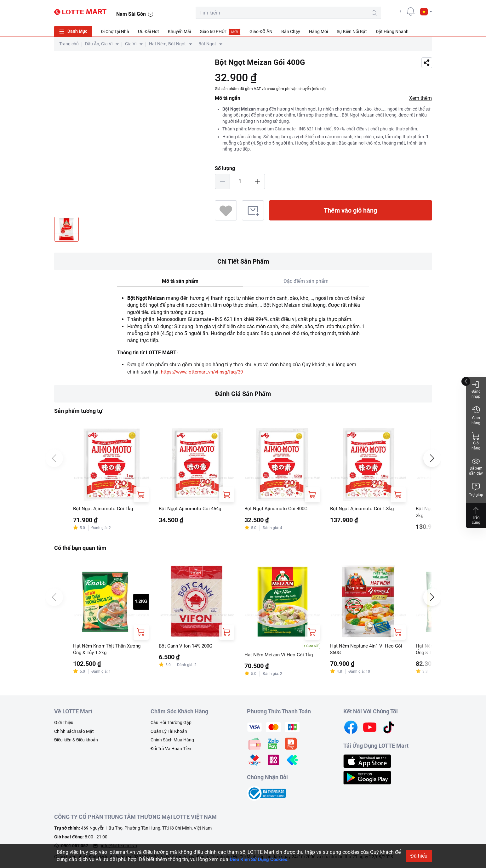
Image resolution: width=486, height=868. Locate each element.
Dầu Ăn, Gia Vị (99, 44)
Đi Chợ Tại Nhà (115, 31)
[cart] (382, 11)
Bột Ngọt (207, 44)
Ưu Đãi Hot (149, 31)
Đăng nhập (476, 389)
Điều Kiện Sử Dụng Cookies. (261, 859)
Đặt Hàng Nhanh (392, 31)
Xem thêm (420, 98)
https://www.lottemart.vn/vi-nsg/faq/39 (205, 372)
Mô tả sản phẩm (180, 281)
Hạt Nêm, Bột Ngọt (167, 44)
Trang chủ (69, 44)
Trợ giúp (476, 490)
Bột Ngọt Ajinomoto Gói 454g (191, 509)
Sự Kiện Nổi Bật (352, 31)
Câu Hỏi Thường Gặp (171, 724)
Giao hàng (476, 415)
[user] (397, 11)
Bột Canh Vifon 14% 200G (188, 647)
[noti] (411, 11)
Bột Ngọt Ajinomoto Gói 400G (277, 509)
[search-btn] (352, 13)
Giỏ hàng (476, 441)
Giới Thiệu (64, 724)
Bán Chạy (291, 31)
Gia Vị (131, 44)
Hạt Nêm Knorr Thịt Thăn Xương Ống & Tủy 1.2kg (109, 650)
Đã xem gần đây (476, 466)
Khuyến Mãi (179, 31)
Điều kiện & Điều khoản (76, 741)
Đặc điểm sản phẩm (306, 281)
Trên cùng (476, 515)
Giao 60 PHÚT (220, 32)
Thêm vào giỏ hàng (350, 210)
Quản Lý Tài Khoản (169, 732)
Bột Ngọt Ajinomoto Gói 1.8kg (363, 509)
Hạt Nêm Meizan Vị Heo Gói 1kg (280, 656)
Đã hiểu (419, 856)
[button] (426, 12)
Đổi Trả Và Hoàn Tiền (171, 750)
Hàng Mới (318, 31)
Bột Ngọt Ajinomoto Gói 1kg (104, 509)
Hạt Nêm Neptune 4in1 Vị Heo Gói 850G (368, 650)
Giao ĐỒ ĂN (261, 31)
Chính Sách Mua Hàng (172, 741)
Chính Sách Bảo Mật (74, 732)
